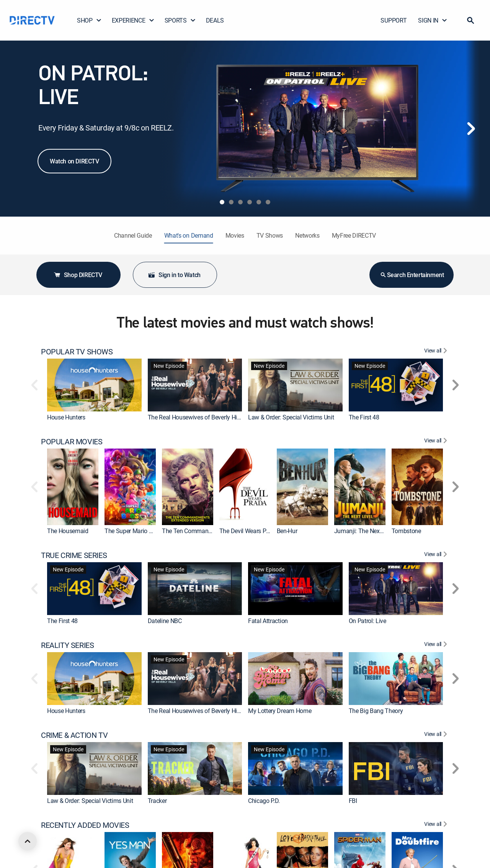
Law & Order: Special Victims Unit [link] (291, 417)
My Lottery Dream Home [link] (280, 711)
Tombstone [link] (406, 531)
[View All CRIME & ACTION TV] (437, 735)
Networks (307, 235)
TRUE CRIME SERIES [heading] (74, 555)
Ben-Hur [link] (287, 531)
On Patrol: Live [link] (367, 621)
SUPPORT (394, 20)
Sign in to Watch (174, 275)
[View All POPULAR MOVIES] (437, 442)
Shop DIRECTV (78, 275)
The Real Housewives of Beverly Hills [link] (195, 417)
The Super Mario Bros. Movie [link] (142, 531)
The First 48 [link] (364, 417)
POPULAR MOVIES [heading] (72, 442)
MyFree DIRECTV (354, 235)
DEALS (215, 20)
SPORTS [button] (180, 20)
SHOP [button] (89, 20)
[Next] (471, 129)
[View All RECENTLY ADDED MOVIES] (437, 825)
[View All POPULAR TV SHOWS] (437, 352)
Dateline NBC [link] (165, 621)
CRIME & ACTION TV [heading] (74, 735)
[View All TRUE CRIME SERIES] (437, 555)
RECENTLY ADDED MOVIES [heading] (85, 825)
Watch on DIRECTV (74, 161)
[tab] (222, 202)
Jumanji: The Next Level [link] (365, 531)
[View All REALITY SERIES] (437, 645)
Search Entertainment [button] (412, 275)
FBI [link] (353, 801)
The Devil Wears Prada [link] (249, 531)
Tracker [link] (157, 801)
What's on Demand (189, 235)
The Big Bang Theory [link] (376, 711)
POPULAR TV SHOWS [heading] (77, 352)
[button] (470, 20)
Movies (235, 235)
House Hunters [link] (66, 417)
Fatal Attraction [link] (268, 621)
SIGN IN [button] (433, 20)
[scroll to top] (28, 841)
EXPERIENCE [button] (133, 20)
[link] (94, 385)
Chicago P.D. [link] (264, 801)
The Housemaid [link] (68, 531)
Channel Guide (133, 235)
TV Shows (270, 235)
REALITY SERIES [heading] (67, 645)
